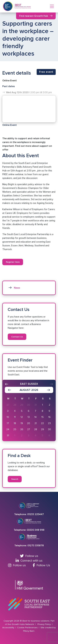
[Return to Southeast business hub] (8, 6)
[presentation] (7, 384)
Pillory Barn (29, 631)
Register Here (13, 262)
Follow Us (41, 565)
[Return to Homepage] (23, 6)
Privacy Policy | (45, 624)
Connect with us (29, 561)
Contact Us (17, 337)
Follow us (29, 556)
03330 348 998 (36, 530)
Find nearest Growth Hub (34, 16)
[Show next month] (48, 390)
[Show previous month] (10, 390)
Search (15, 479)
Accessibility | (9, 628)
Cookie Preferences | (29, 628)
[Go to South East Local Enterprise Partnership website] (29, 604)
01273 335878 (36, 546)
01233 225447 (35, 514)
